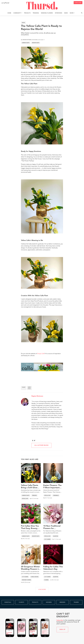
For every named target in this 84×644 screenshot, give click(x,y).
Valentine (56, 536)
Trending (36, 13)
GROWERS (49, 602)
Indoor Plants (36, 43)
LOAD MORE (42, 590)
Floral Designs (35, 577)
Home (9, 13)
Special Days (25, 499)
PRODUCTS (35, 602)
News (66, 13)
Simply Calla (41, 354)
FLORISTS (21, 602)
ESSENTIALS (8, 602)
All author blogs (41, 445)
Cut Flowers (47, 539)
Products (27, 13)
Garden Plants (26, 43)
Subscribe (60, 620)
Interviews (59, 13)
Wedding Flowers (47, 13)
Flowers (46, 580)
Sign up (62, 630)
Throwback (56, 495)
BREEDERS (62, 602)
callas (24, 387)
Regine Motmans (37, 396)
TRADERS (76, 602)
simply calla (29, 388)
